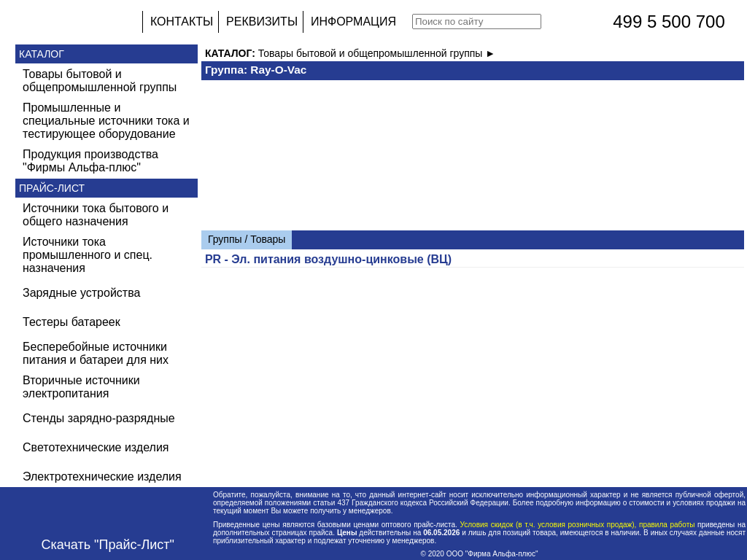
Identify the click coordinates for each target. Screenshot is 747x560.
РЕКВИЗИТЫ (262, 22)
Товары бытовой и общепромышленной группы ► (377, 53)
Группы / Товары (247, 239)
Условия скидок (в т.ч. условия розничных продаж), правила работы (577, 525)
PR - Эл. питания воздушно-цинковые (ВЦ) (328, 259)
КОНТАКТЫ (182, 22)
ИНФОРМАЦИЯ (353, 22)
